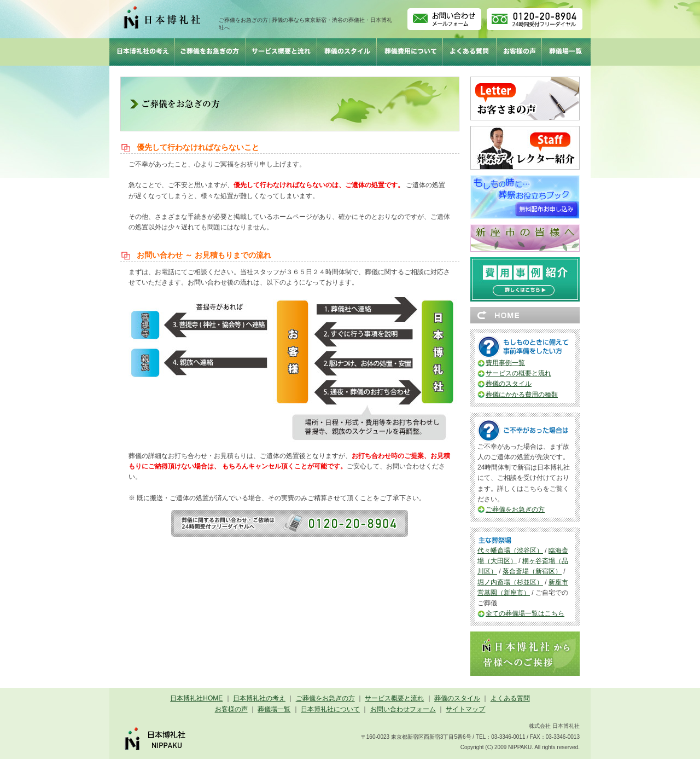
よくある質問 (510, 698)
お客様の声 (231, 709)
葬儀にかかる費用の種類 (522, 395)
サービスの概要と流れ (518, 373)
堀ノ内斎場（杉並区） (510, 582)
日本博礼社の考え (259, 698)
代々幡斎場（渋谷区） (510, 551)
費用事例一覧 (505, 363)
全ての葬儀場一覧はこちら (525, 613)
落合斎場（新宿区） (532, 571)
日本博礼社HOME (196, 698)
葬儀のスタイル (509, 384)
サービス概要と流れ (394, 698)
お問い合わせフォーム (403, 709)
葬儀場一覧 (274, 709)
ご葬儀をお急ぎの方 (515, 509)
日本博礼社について (330, 709)
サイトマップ (465, 709)
